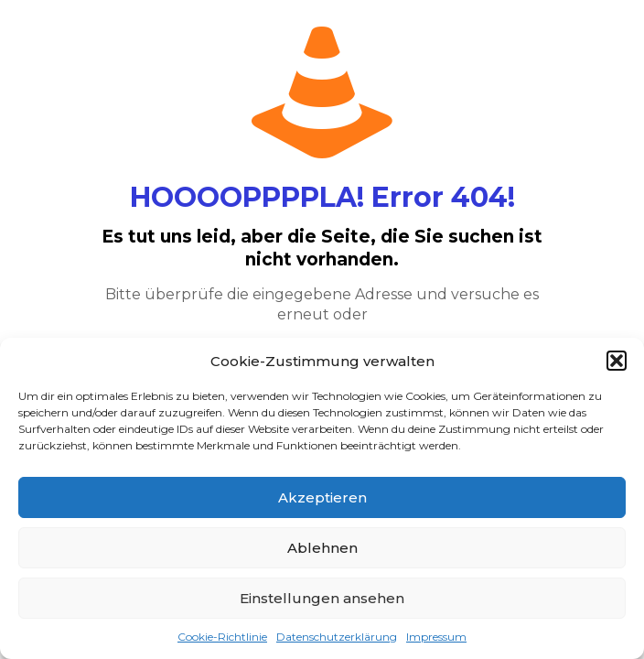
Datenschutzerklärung (337, 637)
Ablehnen (322, 548)
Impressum (436, 637)
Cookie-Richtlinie (222, 637)
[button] (617, 361)
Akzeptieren (322, 497)
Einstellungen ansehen (322, 598)
